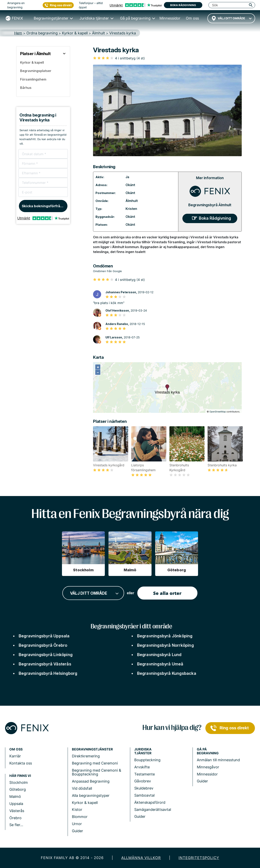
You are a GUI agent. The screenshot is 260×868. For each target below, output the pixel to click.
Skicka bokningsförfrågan (44, 206)
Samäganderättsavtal (153, 810)
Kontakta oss (21, 763)
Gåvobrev (143, 781)
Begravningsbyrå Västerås (45, 664)
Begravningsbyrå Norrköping (165, 645)
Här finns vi (20, 776)
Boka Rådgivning (215, 218)
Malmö (15, 797)
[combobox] (231, 18)
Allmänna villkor (141, 858)
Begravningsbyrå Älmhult (210, 205)
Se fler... (16, 825)
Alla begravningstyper (91, 795)
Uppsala (16, 804)
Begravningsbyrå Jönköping (165, 636)
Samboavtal (144, 795)
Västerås (17, 811)
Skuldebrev (144, 788)
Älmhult (132, 201)
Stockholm (19, 782)
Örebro (15, 818)
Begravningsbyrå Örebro (43, 645)
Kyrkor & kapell (85, 803)
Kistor (77, 810)
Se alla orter (167, 593)
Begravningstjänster (92, 749)
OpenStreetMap (218, 412)
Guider (77, 831)
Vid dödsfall (82, 788)
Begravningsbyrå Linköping (46, 655)
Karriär (15, 756)
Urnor (77, 824)
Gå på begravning (208, 751)
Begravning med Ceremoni (95, 763)
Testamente (145, 774)
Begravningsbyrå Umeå (160, 664)
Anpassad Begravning (91, 781)
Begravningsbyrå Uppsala (44, 636)
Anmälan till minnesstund (218, 760)
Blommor (80, 817)
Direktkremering (86, 756)
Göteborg (18, 789)
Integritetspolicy (199, 858)
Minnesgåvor (208, 767)
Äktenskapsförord (150, 802)
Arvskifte (142, 767)
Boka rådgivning (183, 5)
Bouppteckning (147, 760)
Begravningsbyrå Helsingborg (48, 673)
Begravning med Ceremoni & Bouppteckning (97, 772)
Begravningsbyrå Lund (159, 655)
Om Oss (16, 749)
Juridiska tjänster (143, 751)
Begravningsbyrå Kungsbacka (167, 673)
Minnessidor (207, 774)
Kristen (131, 209)
